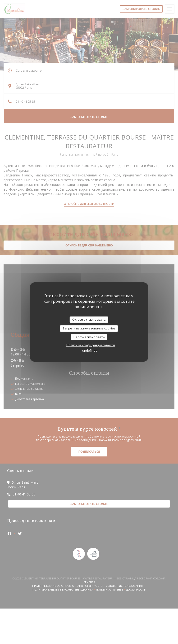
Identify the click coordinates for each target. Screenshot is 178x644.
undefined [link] (90, 350)
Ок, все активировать (89, 320)
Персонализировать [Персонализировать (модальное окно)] (89, 337)
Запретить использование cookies (89, 328)
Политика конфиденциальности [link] (91, 345)
